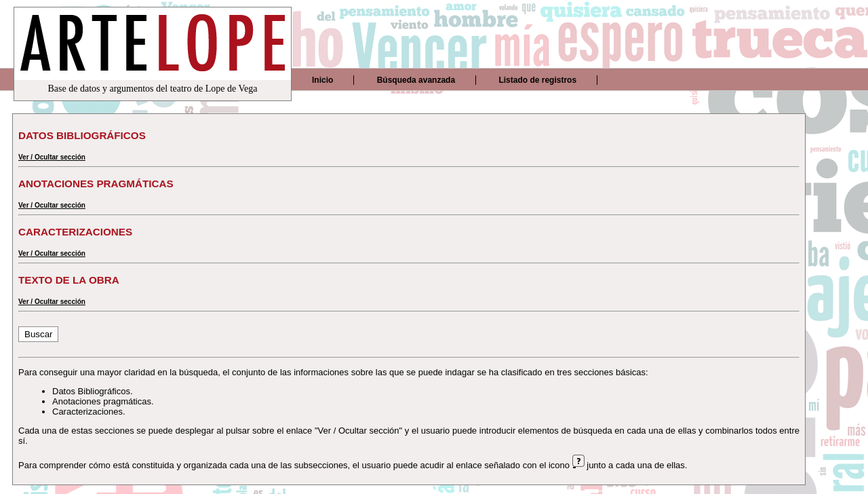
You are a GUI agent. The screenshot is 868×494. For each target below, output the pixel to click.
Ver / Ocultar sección (52, 157)
